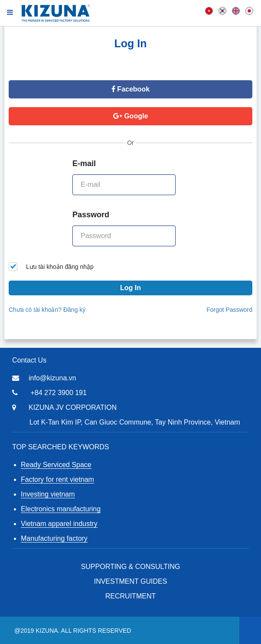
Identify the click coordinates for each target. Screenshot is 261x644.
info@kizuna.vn (52, 378)
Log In (130, 288)
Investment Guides (131, 581)
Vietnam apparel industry (59, 524)
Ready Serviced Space (56, 465)
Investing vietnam (48, 494)
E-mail (84, 164)
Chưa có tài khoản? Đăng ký (47, 310)
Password (91, 215)
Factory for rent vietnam (57, 479)
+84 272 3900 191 (58, 393)
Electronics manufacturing (61, 509)
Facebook (130, 89)
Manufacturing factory (54, 538)
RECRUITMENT (130, 596)
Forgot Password (229, 310)
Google (131, 116)
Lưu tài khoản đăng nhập (51, 267)
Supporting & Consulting (131, 567)
